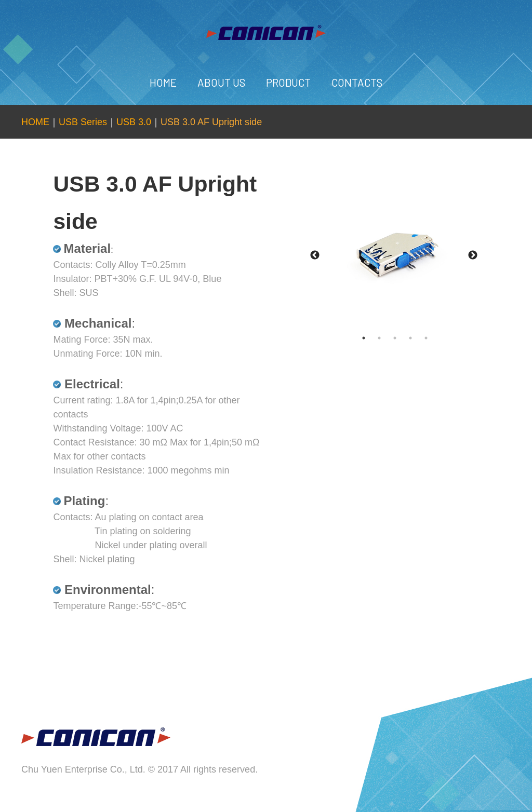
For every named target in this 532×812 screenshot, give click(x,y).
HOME (163, 82)
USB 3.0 (134, 122)
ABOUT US (221, 82)
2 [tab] (390, 338)
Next (473, 255)
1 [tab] (374, 338)
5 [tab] (436, 338)
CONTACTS (357, 82)
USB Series (83, 122)
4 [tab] (421, 338)
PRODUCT (288, 82)
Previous (315, 255)
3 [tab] (405, 338)
